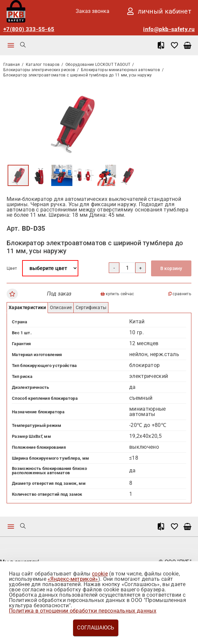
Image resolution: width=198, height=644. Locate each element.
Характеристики (27, 307)
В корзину (171, 268)
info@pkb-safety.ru (169, 29)
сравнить (180, 294)
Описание (61, 307)
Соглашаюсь (96, 628)
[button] (133, 90)
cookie (100, 574)
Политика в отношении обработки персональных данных (83, 611)
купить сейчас (117, 294)
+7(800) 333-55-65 (29, 29)
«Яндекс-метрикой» (73, 579)
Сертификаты (91, 307)
